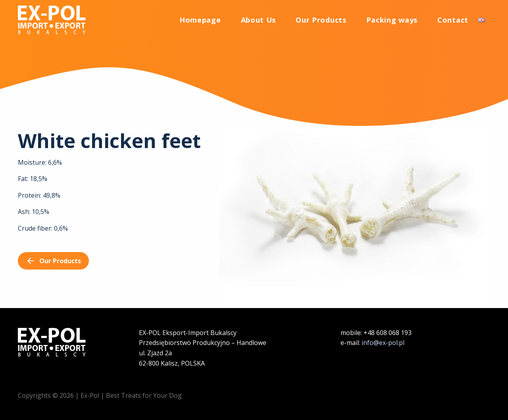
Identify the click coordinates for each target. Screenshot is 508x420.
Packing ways (392, 21)
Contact (453, 21)
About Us (259, 21)
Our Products (321, 21)
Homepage (200, 21)
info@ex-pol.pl (383, 343)
